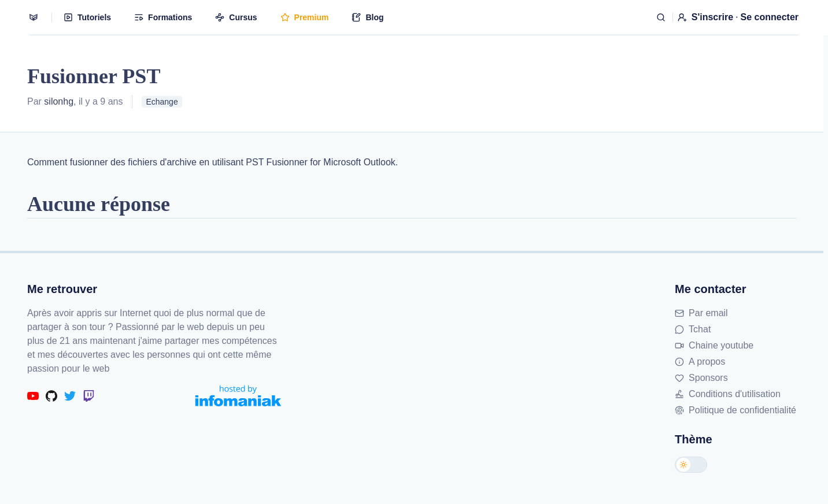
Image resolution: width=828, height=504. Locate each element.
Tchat (693, 329)
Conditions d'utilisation (728, 394)
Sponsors (701, 378)
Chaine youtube (714, 345)
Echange (162, 102)
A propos (700, 362)
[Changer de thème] (691, 465)
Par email (701, 313)
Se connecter (770, 17)
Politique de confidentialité (735, 410)
